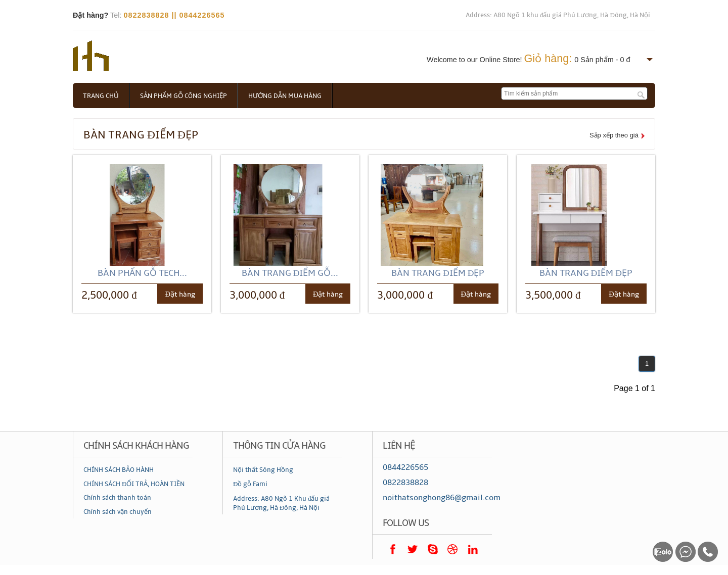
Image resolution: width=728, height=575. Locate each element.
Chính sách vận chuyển (118, 512)
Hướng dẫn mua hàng (285, 96)
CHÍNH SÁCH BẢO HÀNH (119, 470)
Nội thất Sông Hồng (263, 470)
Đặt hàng (180, 294)
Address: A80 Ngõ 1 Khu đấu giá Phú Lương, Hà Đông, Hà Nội (282, 503)
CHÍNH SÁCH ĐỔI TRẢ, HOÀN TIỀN (134, 484)
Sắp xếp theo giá (614, 135)
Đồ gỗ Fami (250, 484)
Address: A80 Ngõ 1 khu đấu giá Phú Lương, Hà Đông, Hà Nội (558, 15)
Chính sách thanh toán (117, 498)
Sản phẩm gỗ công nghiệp (184, 96)
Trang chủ (101, 96)
